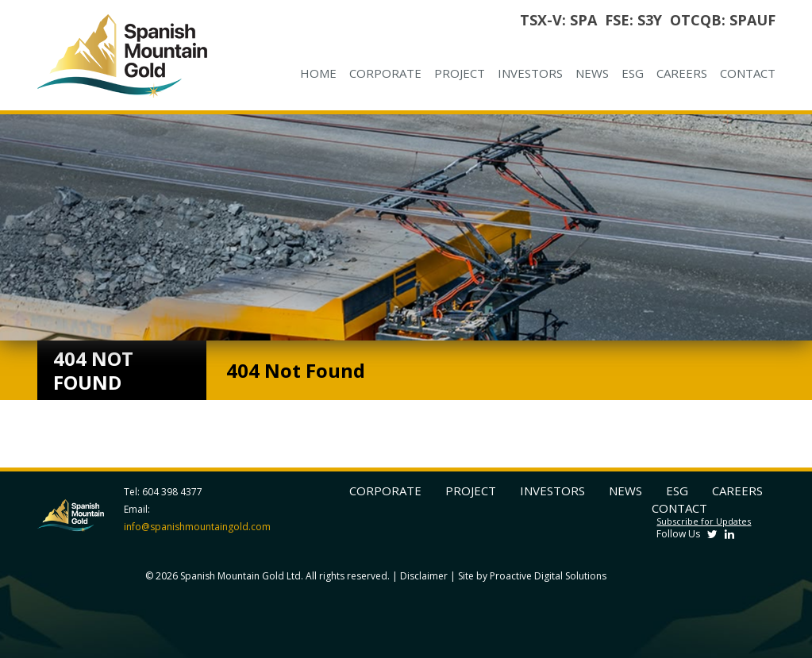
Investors (530, 73)
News (592, 73)
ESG (633, 73)
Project (460, 73)
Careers (682, 73)
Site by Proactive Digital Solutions (532, 576)
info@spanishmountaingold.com (197, 527)
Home (318, 73)
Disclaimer (424, 576)
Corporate (385, 73)
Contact (748, 73)
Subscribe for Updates (704, 521)
